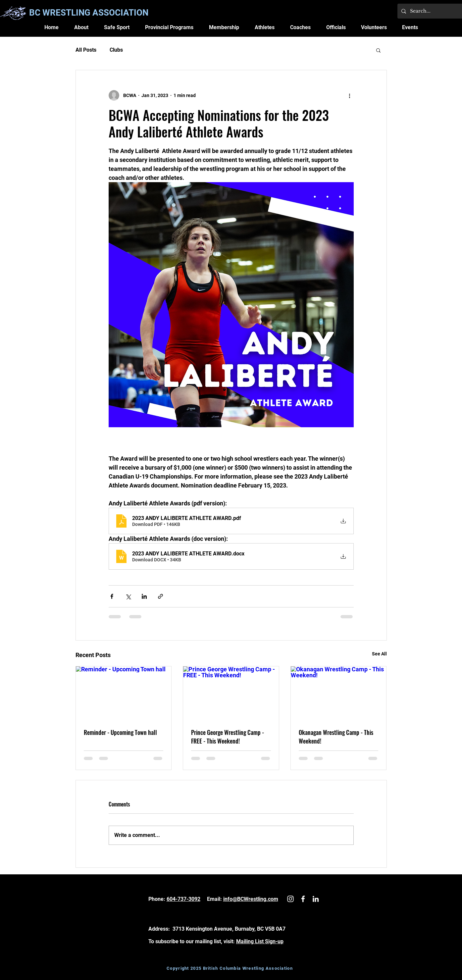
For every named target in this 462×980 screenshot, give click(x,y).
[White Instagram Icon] (290, 899)
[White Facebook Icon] (303, 899)
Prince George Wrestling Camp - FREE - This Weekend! (228, 737)
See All (379, 654)
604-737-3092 (183, 899)
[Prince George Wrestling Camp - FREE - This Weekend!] (231, 693)
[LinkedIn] (316, 899)
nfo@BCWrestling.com (251, 899)
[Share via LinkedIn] (144, 596)
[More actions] (350, 95)
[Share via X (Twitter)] (128, 596)
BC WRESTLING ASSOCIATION (89, 13)
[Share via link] (160, 596)
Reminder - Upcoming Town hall (120, 732)
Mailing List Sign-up (260, 941)
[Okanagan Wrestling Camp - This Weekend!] (339, 693)
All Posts (86, 50)
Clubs (116, 50)
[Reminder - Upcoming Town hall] (124, 693)
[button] (81, 27)
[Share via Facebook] (112, 596)
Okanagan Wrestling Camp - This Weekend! (336, 737)
